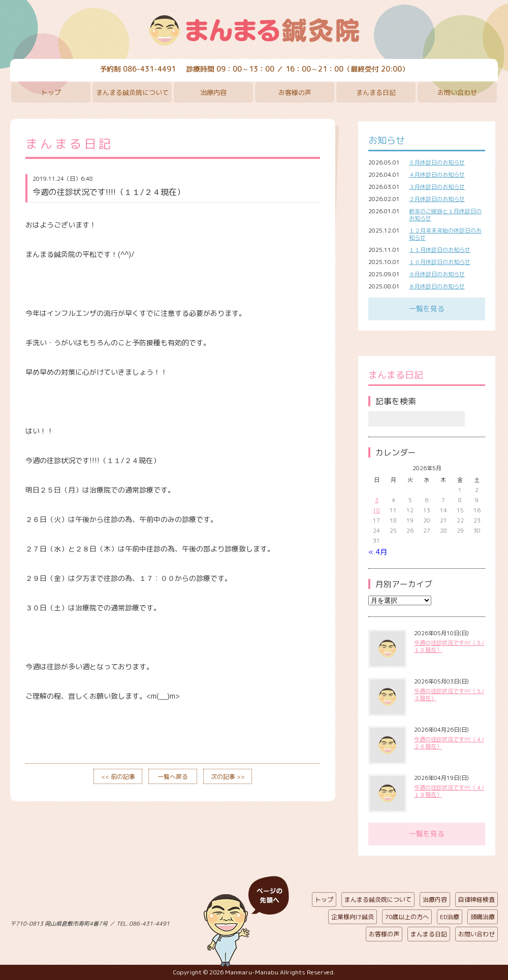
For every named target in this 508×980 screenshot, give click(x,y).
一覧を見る (427, 308)
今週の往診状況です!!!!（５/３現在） (449, 695)
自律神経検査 (477, 900)
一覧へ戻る (173, 777)
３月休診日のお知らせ (437, 187)
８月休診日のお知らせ (437, 286)
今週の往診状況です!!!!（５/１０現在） (449, 646)
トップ (51, 92)
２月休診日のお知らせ (437, 199)
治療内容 (213, 92)
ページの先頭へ (246, 922)
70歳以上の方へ (407, 917)
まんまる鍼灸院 (254, 30)
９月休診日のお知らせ (437, 274)
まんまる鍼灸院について (132, 92)
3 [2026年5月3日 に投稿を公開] (377, 500)
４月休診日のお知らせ (437, 175)
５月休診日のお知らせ (437, 162)
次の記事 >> (228, 777)
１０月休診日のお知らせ (440, 262)
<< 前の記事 (118, 777)
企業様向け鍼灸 (353, 917)
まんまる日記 (376, 92)
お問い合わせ (457, 92)
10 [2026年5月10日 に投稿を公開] (376, 510)
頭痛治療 (483, 917)
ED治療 (450, 917)
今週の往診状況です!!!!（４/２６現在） (449, 743)
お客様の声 (295, 92)
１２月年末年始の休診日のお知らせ (445, 234)
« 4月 (378, 552)
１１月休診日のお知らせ (440, 250)
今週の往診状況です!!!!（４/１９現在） (449, 791)
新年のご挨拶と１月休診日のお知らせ (445, 215)
